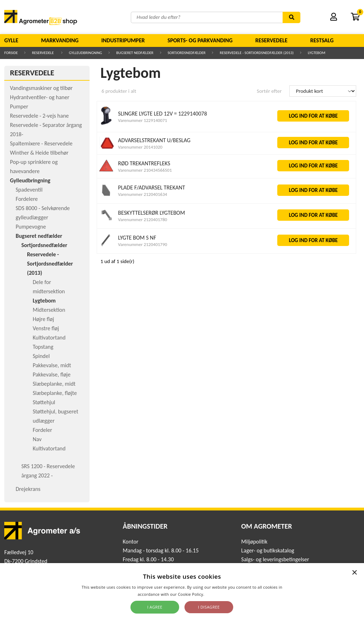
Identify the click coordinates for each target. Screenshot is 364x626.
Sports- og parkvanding (200, 40)
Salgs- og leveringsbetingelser (275, 559)
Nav (37, 439)
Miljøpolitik (255, 542)
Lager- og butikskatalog (268, 550)
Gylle (11, 40)
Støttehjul (44, 402)
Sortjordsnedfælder (187, 53)
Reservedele (271, 40)
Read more (216, 594)
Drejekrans (28, 489)
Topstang (43, 347)
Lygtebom (317, 53)
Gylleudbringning (85, 53)
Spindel (41, 356)
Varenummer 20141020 (140, 147)
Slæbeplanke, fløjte (55, 393)
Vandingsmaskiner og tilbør (41, 88)
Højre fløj (43, 319)
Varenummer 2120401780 (143, 220)
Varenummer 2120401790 (143, 244)
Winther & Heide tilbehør (39, 153)
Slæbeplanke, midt (54, 384)
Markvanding (60, 40)
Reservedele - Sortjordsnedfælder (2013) (257, 53)
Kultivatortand (49, 338)
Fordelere (27, 199)
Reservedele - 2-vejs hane (39, 116)
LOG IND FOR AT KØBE (314, 116)
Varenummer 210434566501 (145, 170)
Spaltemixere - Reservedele (41, 143)
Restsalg (322, 40)
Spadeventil (29, 190)
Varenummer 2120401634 (143, 194)
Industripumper (123, 40)
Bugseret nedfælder (135, 53)
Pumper (19, 106)
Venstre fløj (46, 328)
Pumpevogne (31, 227)
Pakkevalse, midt (52, 365)
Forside (11, 53)
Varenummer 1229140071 (143, 120)
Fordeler (42, 430)
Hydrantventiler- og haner (40, 97)
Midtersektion (49, 310)
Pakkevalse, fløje (52, 374)
